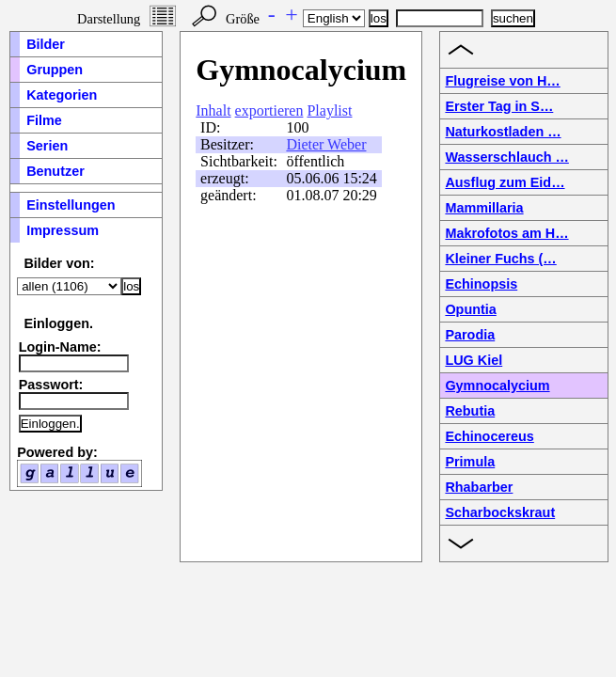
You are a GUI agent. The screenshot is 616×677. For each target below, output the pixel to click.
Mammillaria (484, 208)
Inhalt (213, 110)
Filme (44, 120)
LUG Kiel (474, 360)
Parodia (470, 335)
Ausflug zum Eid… (505, 182)
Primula (470, 462)
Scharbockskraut (500, 512)
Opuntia (470, 309)
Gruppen (55, 70)
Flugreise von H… (502, 81)
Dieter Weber (326, 144)
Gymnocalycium (497, 386)
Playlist (329, 110)
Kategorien (62, 95)
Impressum (63, 230)
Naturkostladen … (503, 132)
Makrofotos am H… (506, 233)
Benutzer (55, 171)
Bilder (46, 44)
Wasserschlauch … (506, 157)
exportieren (269, 110)
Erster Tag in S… (499, 106)
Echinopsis (481, 284)
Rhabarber (479, 487)
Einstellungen (71, 205)
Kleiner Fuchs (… (500, 259)
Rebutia (470, 411)
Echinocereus (489, 436)
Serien (47, 146)
